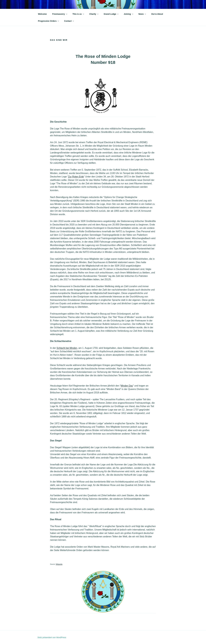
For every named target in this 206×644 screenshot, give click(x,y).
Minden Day (127, 386)
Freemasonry (60, 14)
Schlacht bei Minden (67, 348)
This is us (78, 14)
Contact (69, 21)
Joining (129, 14)
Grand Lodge (111, 14)
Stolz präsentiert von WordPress (52, 637)
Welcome (42, 14)
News (142, 14)
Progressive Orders (49, 21)
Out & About (157, 14)
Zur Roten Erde (76, 177)
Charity (94, 14)
